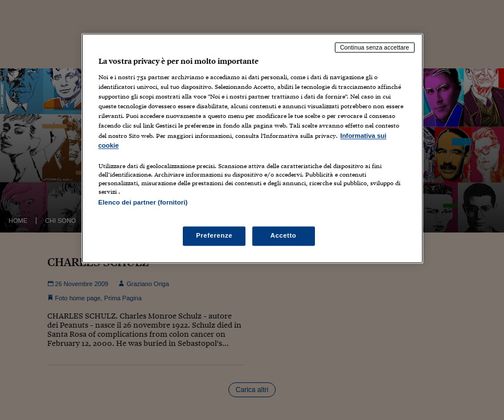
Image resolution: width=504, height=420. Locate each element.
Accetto (284, 235)
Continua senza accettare (375, 47)
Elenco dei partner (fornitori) (143, 202)
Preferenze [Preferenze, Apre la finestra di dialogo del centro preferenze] (214, 235)
